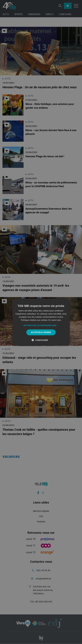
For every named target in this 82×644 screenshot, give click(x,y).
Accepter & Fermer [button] (41, 332)
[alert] (41, 322)
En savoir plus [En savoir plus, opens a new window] (55, 320)
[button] (41, 325)
